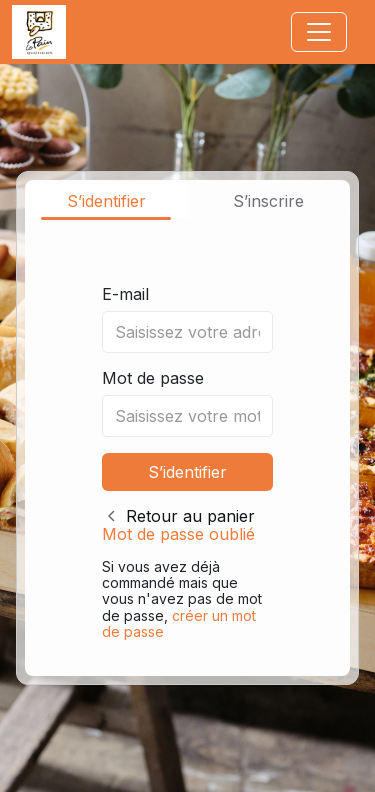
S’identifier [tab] (106, 201)
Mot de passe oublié (178, 534)
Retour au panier (190, 516)
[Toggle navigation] (319, 32)
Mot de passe (153, 378)
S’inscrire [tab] (268, 201)
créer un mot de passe (179, 623)
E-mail (125, 294)
